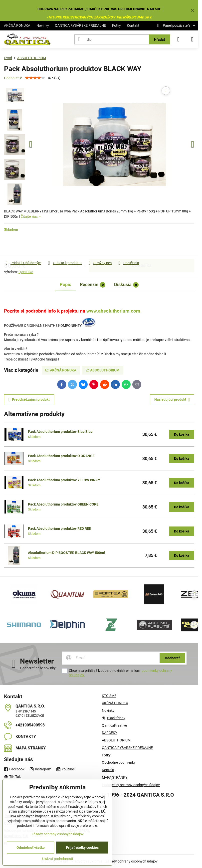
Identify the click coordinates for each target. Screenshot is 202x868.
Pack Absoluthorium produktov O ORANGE (61, 456)
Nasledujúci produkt (172, 400)
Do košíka (142, 246)
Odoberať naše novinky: (38, 668)
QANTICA (26, 272)
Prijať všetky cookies (82, 848)
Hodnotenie (13, 78)
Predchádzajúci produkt (29, 400)
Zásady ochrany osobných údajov (131, 861)
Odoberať (172, 658)
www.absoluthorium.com (113, 311)
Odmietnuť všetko (31, 848)
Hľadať (160, 39)
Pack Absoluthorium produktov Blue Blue (60, 432)
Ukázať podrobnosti (58, 859)
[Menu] (192, 39)
